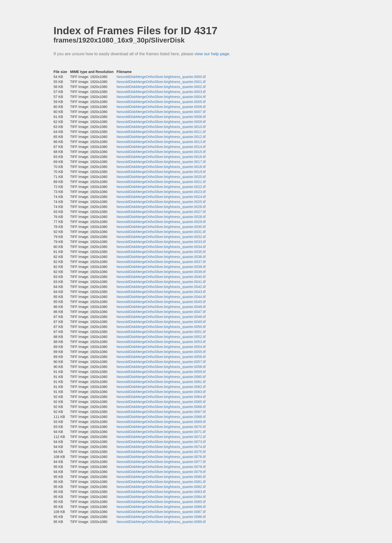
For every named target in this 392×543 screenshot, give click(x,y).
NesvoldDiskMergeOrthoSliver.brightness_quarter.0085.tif (161, 502)
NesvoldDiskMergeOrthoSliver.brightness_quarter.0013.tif (161, 142)
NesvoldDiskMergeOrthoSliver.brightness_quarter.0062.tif (161, 387)
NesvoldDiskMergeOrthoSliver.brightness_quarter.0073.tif (161, 442)
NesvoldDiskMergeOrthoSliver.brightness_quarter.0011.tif (161, 132)
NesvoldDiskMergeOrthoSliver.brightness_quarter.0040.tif (161, 277)
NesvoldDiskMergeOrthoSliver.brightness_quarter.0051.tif (161, 332)
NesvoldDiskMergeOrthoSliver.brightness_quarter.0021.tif (161, 182)
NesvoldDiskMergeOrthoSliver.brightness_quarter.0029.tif (161, 222)
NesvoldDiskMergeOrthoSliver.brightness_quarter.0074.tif (161, 447)
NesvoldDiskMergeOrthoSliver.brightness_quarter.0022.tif (161, 187)
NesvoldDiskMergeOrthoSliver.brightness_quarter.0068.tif (161, 417)
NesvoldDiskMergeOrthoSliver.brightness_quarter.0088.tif (161, 517)
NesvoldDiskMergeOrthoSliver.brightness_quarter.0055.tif (161, 352)
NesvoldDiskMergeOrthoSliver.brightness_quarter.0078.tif (161, 467)
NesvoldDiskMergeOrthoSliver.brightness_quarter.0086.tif (161, 507)
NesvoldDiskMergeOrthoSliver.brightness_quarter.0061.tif (161, 382)
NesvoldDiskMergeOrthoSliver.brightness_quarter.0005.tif (161, 102)
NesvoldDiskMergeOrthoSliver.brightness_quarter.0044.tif (161, 297)
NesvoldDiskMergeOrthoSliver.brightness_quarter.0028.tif (161, 217)
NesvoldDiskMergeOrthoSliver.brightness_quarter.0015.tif (161, 152)
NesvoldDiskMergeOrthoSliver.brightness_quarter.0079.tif (161, 472)
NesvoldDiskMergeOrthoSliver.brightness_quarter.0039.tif (161, 272)
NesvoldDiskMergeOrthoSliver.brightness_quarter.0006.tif (161, 107)
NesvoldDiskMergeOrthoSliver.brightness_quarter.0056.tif (161, 357)
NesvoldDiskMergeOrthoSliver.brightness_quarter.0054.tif (161, 347)
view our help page (212, 54)
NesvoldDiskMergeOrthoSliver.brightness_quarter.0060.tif (161, 377)
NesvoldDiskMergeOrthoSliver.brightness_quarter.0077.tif (161, 462)
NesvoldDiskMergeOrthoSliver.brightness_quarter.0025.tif (161, 202)
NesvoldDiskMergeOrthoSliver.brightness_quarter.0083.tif (161, 492)
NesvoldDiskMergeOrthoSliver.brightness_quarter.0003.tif (161, 92)
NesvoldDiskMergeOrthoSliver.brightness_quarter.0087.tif (161, 512)
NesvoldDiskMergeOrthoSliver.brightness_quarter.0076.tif (161, 457)
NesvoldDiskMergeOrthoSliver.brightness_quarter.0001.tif (161, 82)
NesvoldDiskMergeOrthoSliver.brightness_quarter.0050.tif (161, 327)
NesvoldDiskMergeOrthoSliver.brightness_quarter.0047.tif (161, 312)
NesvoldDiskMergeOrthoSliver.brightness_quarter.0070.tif (161, 427)
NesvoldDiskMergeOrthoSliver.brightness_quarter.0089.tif (161, 522)
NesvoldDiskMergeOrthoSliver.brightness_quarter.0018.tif (161, 167)
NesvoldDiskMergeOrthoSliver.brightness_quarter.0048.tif (161, 317)
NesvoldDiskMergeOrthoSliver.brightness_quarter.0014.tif (161, 147)
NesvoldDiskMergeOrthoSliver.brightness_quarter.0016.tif (161, 157)
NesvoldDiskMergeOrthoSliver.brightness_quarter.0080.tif (161, 477)
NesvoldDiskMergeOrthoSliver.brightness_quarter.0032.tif (161, 237)
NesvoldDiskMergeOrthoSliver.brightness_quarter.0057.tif (161, 362)
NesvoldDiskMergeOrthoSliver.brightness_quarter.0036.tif (161, 257)
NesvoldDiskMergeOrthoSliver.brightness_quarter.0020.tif (161, 177)
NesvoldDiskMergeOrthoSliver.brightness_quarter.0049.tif (161, 322)
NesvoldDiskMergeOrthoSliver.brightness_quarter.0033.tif (161, 242)
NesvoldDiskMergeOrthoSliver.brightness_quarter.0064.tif (161, 397)
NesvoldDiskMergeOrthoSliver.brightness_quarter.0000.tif (161, 77)
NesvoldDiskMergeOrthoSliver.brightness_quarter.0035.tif (161, 252)
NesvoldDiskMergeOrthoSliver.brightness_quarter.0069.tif (161, 422)
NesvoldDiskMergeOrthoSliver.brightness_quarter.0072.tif (161, 437)
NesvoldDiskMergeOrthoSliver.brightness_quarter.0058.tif (161, 367)
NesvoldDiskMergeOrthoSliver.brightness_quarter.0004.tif (161, 97)
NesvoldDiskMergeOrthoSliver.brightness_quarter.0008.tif (161, 117)
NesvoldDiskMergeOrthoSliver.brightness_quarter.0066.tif (161, 407)
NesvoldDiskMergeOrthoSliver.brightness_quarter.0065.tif (161, 402)
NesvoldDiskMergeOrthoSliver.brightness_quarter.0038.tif (161, 267)
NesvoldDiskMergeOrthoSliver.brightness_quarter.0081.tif (161, 482)
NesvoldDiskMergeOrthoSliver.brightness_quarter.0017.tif (161, 162)
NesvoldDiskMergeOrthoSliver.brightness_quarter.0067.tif (161, 412)
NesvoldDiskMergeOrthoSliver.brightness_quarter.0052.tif (161, 337)
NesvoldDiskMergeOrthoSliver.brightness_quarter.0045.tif (161, 302)
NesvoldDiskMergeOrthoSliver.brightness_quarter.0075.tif (161, 452)
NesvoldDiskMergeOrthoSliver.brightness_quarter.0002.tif (161, 87)
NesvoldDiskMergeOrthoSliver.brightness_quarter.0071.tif (161, 432)
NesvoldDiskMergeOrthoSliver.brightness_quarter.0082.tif (161, 487)
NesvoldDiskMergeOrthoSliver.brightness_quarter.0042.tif (161, 287)
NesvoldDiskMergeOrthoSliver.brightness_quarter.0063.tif (161, 392)
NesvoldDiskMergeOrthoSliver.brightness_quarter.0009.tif (161, 122)
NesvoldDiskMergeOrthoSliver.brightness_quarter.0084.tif (161, 497)
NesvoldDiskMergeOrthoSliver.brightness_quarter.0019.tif (161, 172)
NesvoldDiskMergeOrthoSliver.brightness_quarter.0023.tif (161, 192)
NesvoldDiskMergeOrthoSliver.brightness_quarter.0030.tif (161, 227)
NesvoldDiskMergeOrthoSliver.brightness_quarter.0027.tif (161, 212)
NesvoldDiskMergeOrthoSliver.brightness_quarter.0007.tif (161, 112)
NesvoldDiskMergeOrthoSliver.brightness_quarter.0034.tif (161, 247)
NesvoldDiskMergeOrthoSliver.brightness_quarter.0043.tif (161, 292)
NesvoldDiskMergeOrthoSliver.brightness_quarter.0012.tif (161, 137)
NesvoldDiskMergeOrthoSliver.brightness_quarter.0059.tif (161, 372)
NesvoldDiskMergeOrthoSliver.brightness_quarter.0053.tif (161, 342)
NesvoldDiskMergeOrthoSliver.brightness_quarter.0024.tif (161, 197)
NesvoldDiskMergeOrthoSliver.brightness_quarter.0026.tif (161, 207)
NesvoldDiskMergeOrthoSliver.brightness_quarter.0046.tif (161, 307)
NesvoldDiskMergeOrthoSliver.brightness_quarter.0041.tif (161, 282)
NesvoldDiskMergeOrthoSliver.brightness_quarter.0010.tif (161, 127)
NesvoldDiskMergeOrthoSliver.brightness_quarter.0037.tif (161, 262)
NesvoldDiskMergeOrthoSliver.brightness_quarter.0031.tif (161, 232)
